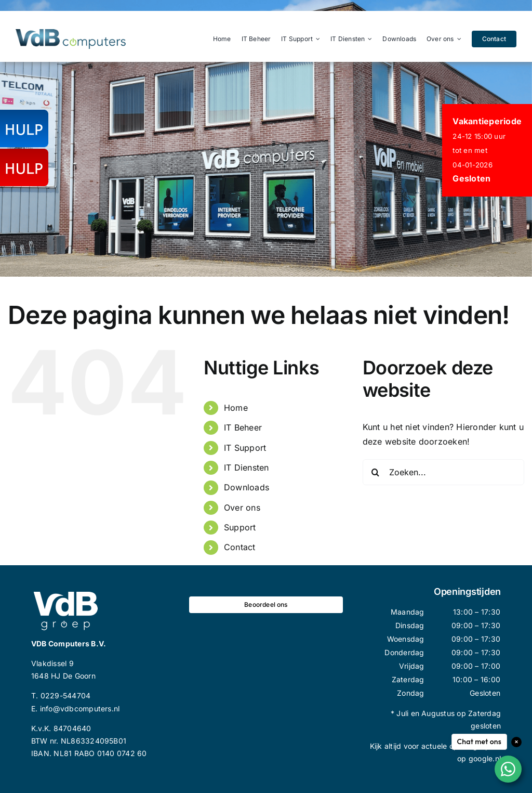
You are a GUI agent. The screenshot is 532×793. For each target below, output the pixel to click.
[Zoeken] (376, 472)
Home (236, 408)
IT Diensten (247, 467)
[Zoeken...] (443, 472)
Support (240, 527)
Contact (240, 547)
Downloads (247, 487)
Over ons (242, 508)
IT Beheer (243, 427)
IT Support (245, 448)
